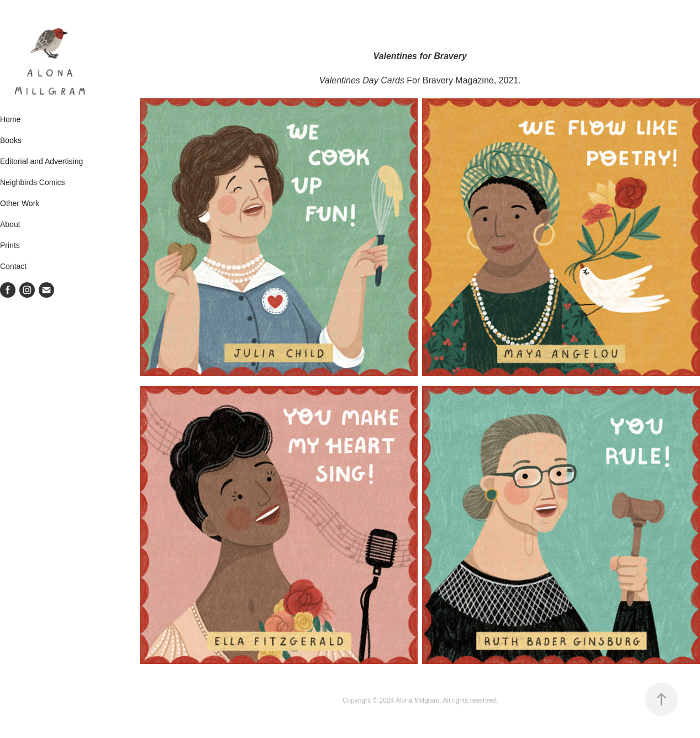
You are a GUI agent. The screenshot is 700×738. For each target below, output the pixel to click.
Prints (10, 245)
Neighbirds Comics (32, 182)
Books (11, 140)
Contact (13, 266)
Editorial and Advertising (41, 161)
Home (10, 119)
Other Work (20, 203)
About (10, 224)
